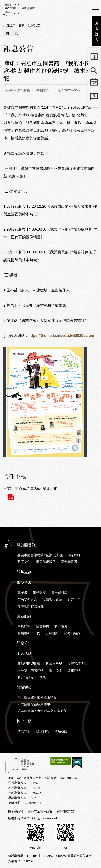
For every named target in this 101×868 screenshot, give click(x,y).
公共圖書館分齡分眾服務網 (37, 697)
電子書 (22, 593)
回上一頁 (12, 33)
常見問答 (24, 626)
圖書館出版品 (46, 562)
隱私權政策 (16, 811)
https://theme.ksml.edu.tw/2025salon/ (61, 336)
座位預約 (43, 731)
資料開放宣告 (66, 811)
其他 (43, 677)
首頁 (22, 25)
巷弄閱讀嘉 (26, 677)
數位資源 (24, 583)
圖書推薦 (43, 626)
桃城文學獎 (54, 664)
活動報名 (24, 731)
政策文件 (24, 562)
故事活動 (74, 671)
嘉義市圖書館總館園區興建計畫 (40, 555)
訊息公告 (34, 25)
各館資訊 (75, 555)
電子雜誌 (39, 593)
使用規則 (52, 633)
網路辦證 (61, 731)
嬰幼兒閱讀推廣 (29, 664)
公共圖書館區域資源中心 (35, 704)
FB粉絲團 (94, 57)
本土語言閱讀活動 (30, 671)
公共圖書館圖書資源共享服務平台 (42, 711)
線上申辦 (24, 721)
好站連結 (24, 687)
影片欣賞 (56, 671)
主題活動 (24, 654)
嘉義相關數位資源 (30, 606)
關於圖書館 (26, 545)
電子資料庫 (59, 593)
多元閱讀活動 (77, 664)
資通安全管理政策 (40, 811)
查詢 (82, 9)
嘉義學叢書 (69, 562)
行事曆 (94, 85)
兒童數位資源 (52, 600)
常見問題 (94, 99)
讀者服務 (24, 616)
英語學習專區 (27, 600)
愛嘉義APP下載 (29, 633)
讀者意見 (61, 626)
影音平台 (74, 600)
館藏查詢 (94, 71)
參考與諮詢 (72, 633)
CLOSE (6, 546)
